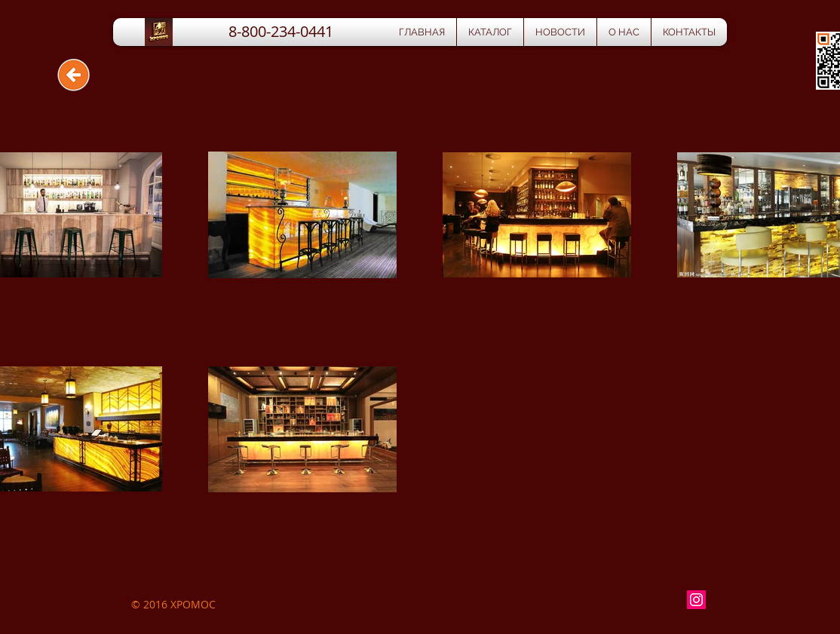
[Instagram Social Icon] (696, 600)
